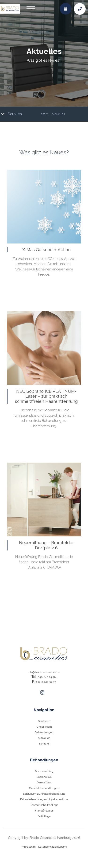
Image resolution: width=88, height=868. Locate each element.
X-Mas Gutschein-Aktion (46, 250)
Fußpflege (44, 816)
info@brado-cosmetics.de (44, 672)
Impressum (28, 847)
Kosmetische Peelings (44, 805)
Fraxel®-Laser (44, 811)
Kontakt (44, 744)
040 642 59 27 (47, 682)
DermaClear (44, 782)
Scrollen (11, 114)
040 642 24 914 (47, 677)
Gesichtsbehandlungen (44, 788)
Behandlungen (44, 732)
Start (44, 114)
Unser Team (44, 727)
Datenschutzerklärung (53, 847)
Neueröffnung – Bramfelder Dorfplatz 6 (46, 545)
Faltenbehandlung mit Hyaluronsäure (44, 799)
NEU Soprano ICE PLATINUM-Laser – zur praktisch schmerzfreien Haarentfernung (46, 396)
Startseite (44, 721)
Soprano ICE (44, 777)
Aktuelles (58, 114)
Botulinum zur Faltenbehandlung (44, 794)
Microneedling (44, 771)
